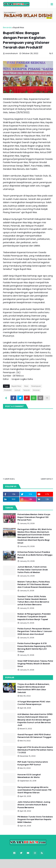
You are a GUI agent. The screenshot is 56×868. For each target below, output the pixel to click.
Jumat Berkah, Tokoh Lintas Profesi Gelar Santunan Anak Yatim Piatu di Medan (33, 570)
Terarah (26, 390)
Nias (26, 386)
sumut (17, 390)
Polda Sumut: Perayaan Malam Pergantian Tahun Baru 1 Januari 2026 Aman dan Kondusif (35, 631)
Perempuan (36, 386)
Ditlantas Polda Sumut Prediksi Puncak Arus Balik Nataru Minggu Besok (35, 555)
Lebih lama (46, 479)
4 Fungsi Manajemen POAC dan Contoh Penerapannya (34, 703)
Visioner (36, 390)
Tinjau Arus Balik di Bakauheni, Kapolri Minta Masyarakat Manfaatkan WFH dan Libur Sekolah (33, 688)
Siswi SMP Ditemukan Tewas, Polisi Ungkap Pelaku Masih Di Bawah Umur (35, 664)
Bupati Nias (19, 27)
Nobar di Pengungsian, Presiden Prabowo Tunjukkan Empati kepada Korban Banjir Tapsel (34, 617)
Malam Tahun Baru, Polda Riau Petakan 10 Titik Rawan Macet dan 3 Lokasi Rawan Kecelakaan (34, 584)
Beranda (7, 27)
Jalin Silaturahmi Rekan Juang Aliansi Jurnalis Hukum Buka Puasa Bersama (34, 805)
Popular (10, 677)
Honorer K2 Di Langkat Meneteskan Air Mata (29, 776)
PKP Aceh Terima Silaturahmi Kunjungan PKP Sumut (33, 763)
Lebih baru (10, 479)
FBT (45, 863)
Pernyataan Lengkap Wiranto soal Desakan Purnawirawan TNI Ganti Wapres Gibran (34, 790)
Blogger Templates (30, 863)
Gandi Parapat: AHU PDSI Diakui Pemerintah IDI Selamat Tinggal (34, 736)
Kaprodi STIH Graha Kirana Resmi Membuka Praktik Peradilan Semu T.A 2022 (35, 750)
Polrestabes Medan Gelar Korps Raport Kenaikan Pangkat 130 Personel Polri (34, 517)
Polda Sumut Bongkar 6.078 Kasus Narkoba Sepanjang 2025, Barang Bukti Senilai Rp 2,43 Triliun (34, 648)
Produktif (8, 390)
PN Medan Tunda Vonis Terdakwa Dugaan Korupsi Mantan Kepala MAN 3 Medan (35, 819)
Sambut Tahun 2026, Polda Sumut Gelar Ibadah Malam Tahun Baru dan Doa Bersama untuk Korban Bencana (33, 601)
